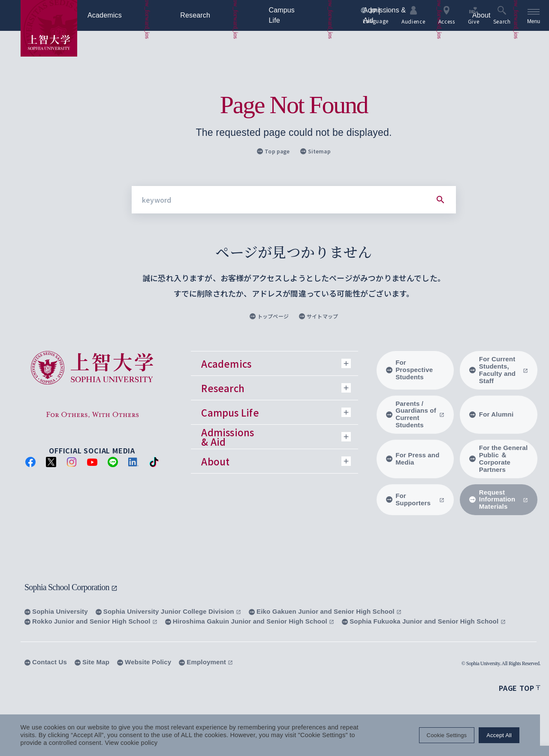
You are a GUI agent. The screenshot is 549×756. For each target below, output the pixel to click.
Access (446, 15)
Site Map (92, 662)
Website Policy (144, 662)
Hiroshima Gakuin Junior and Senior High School (250, 621)
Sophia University (56, 611)
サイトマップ (318, 316)
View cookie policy (131, 743)
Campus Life (301, 15)
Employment (206, 662)
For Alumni (491, 414)
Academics (119, 15)
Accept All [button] (508, 736)
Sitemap (315, 151)
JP (373, 11)
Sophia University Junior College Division (168, 611)
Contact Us (46, 662)
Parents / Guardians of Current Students (415, 414)
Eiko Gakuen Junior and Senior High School (325, 611)
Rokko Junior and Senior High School (91, 621)
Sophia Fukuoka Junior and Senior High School (424, 621)
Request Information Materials (499, 499)
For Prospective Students (410, 370)
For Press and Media (413, 459)
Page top (520, 688)
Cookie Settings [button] (455, 736)
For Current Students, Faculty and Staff (499, 370)
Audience (413, 15)
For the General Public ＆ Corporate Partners (498, 459)
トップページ (269, 316)
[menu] (534, 15)
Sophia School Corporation (71, 587)
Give (473, 15)
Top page (273, 151)
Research (210, 15)
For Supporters (415, 499)
